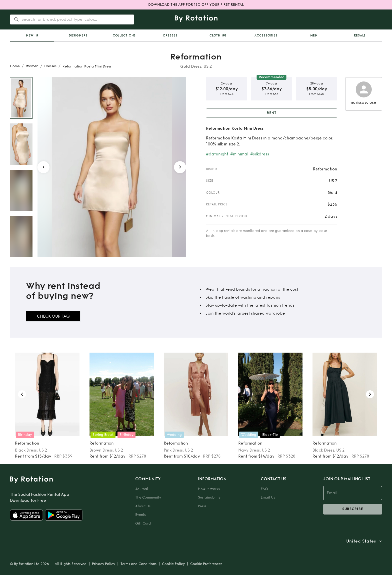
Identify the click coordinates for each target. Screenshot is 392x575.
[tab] (32, 35)
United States (361, 541)
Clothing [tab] (218, 35)
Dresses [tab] (170, 35)
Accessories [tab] (266, 35)
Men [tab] (314, 35)
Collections (124, 35)
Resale (360, 35)
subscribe (353, 509)
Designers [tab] (78, 35)
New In (32, 35)
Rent (272, 113)
